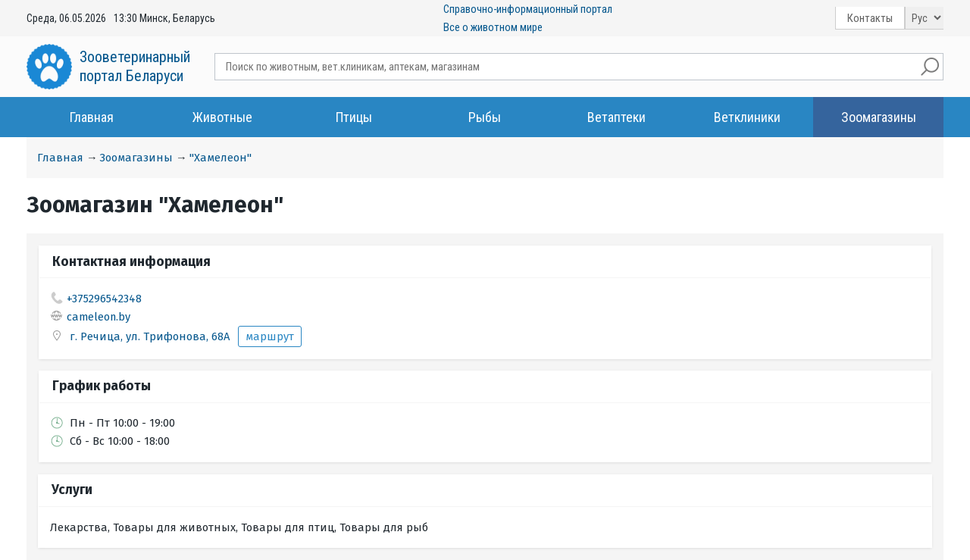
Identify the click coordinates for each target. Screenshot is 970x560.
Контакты (870, 18)
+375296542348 (104, 299)
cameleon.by (99, 317)
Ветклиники (747, 117)
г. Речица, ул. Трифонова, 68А (151, 336)
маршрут (270, 336)
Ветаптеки (616, 117)
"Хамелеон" (221, 158)
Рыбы (485, 117)
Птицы (354, 117)
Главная (92, 117)
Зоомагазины (879, 117)
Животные (222, 117)
